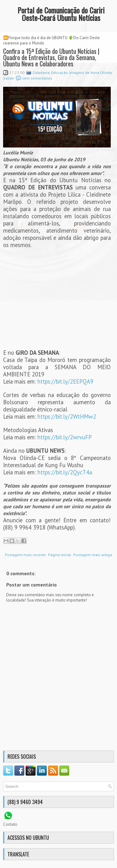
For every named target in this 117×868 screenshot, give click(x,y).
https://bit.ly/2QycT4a (65, 472)
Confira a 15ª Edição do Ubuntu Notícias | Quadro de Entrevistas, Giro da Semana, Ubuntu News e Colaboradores (51, 57)
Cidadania (41, 72)
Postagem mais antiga (93, 555)
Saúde (9, 78)
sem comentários (37, 78)
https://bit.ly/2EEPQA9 (65, 381)
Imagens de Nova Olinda (90, 72)
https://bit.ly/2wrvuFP (65, 437)
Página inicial (60, 555)
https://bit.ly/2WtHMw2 (67, 416)
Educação (59, 72)
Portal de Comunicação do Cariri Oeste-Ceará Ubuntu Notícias (61, 14)
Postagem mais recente (25, 555)
